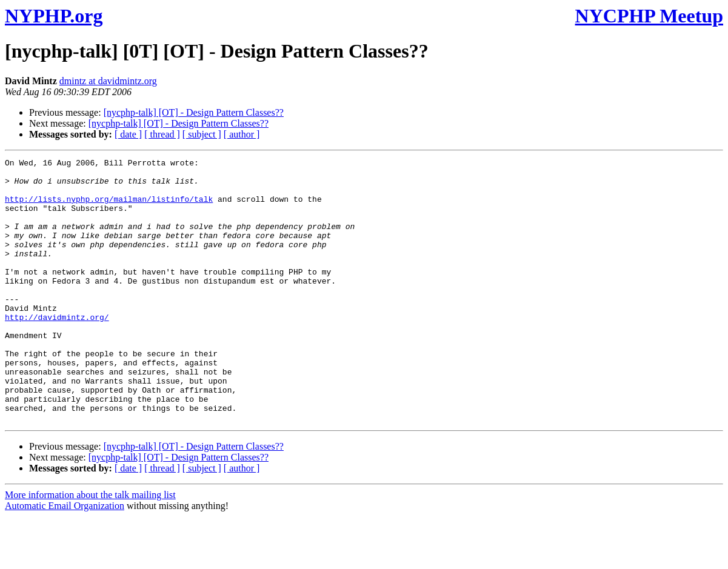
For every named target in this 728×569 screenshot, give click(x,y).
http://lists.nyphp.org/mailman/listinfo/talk (109, 208)
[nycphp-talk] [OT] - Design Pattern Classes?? (194, 112)
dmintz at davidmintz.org (108, 81)
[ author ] (242, 134)
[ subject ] (202, 134)
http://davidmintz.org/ (57, 350)
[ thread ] (162, 134)
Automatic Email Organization (65, 558)
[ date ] (128, 134)
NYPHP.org (54, 16)
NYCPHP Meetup (649, 16)
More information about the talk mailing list (90, 547)
